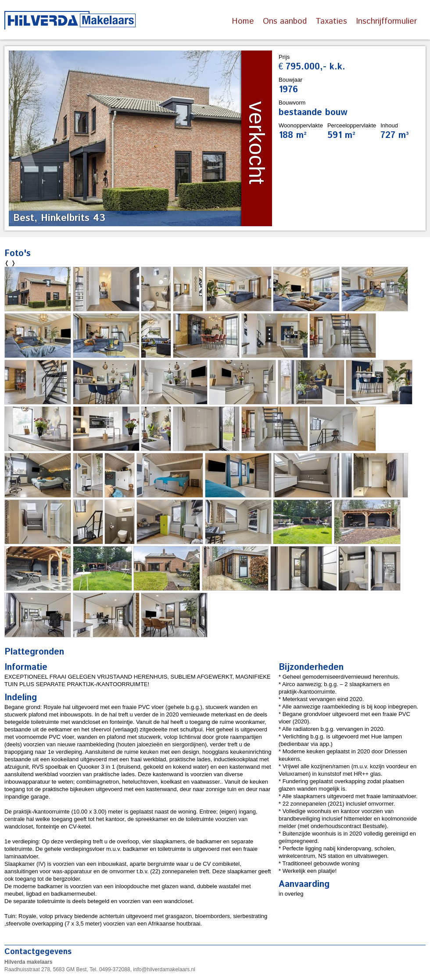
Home (243, 21)
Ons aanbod (285, 21)
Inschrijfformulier (386, 21)
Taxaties (331, 21)
